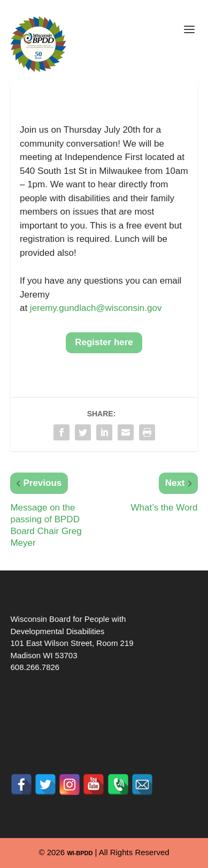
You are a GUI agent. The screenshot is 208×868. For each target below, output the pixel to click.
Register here (104, 342)
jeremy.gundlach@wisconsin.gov (96, 308)
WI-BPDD (80, 853)
